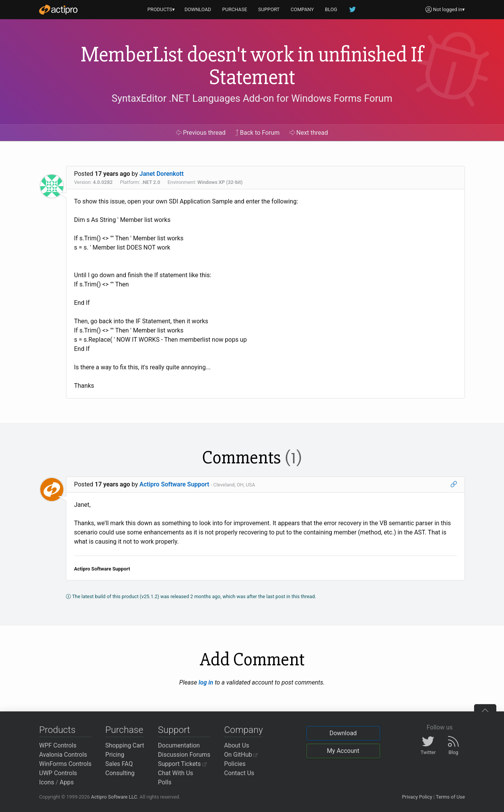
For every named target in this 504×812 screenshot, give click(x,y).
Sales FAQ (119, 764)
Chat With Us (176, 773)
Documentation (179, 745)
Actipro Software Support (175, 484)
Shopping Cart (125, 745)
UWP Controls (58, 773)
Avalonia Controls (63, 755)
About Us (236, 745)
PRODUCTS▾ (161, 9)
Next (309, 133)
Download (343, 733)
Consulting (120, 773)
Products (57, 730)
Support (174, 730)
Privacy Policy (417, 797)
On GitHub (241, 755)
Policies (235, 764)
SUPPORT (269, 9)
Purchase (124, 730)
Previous (201, 133)
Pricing (115, 755)
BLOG (331, 9)
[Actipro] (58, 10)
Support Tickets (182, 764)
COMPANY (302, 9)
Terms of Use (450, 797)
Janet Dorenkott (162, 174)
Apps (67, 782)
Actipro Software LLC (114, 797)
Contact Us (239, 773)
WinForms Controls (65, 764)
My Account (343, 751)
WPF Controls (58, 745)
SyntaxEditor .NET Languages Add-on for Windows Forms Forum (252, 98)
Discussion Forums (184, 755)
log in (206, 682)
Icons (47, 782)
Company (243, 730)
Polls (165, 782)
